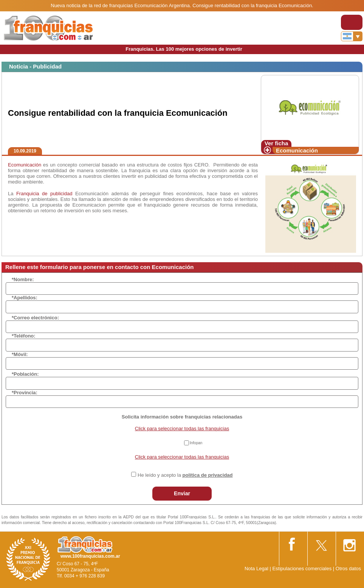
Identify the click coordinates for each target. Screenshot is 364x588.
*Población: (25, 374)
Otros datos (348, 569)
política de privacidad (208, 475)
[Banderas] (352, 36)
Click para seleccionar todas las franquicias (182, 429)
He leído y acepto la (185, 475)
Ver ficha (276, 143)
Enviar (182, 493)
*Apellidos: (25, 298)
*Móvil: (20, 354)
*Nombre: (23, 279)
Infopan (196, 443)
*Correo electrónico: (35, 318)
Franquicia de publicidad (44, 194)
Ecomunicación (297, 150)
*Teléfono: (24, 336)
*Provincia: (25, 393)
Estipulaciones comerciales (302, 569)
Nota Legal (256, 569)
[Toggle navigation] (352, 22)
